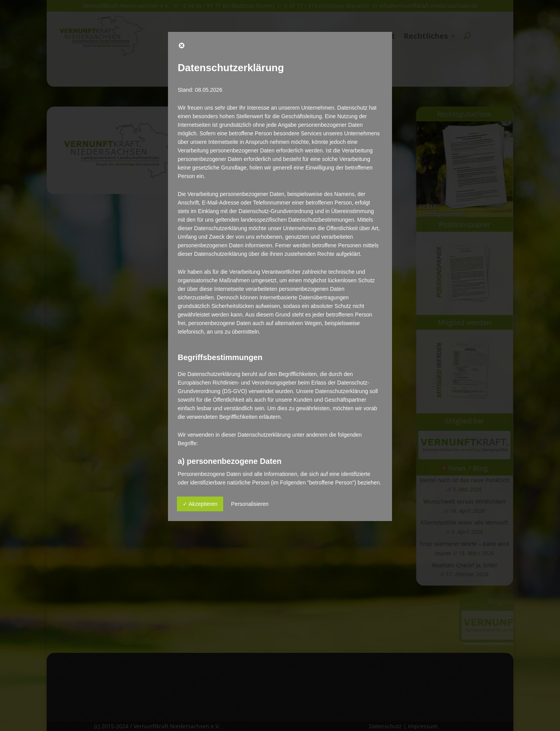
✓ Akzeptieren (200, 504)
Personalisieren (250, 504)
